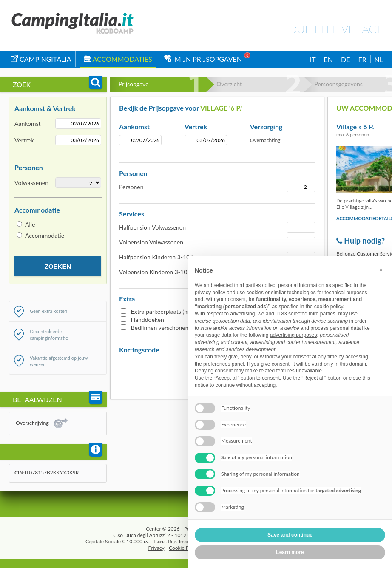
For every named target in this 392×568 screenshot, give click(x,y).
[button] (381, 270)
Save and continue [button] (290, 535)
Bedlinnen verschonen (160, 328)
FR (362, 59)
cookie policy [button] (329, 307)
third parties (322, 314)
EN (328, 59)
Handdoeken (148, 319)
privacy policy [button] (210, 293)
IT (313, 59)
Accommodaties (118, 59)
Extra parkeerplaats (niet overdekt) (176, 311)
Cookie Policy (184, 548)
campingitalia (41, 59)
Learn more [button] (290, 552)
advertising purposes (294, 335)
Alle (30, 224)
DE (345, 59)
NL (379, 59)
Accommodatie (45, 235)
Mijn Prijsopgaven (203, 59)
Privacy (156, 548)
